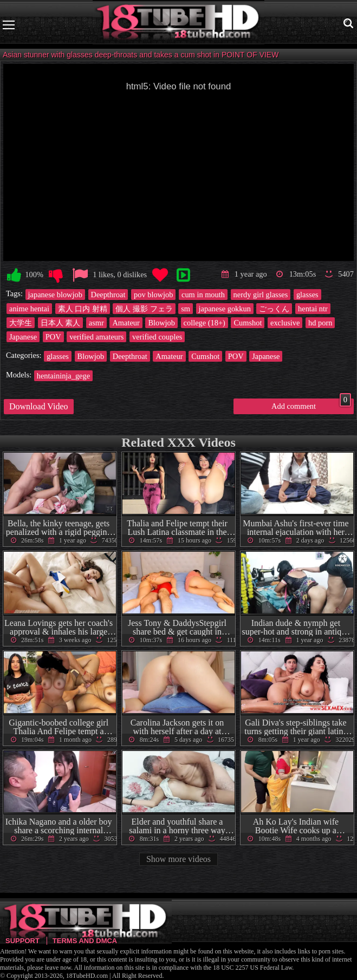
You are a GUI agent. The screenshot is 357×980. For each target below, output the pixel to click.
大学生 (21, 323)
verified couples (157, 337)
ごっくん (274, 309)
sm (186, 309)
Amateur (126, 323)
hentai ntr (313, 309)
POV (53, 337)
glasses (307, 295)
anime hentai (29, 309)
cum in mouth (203, 295)
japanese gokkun (225, 309)
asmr (96, 323)
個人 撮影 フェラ (144, 309)
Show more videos (178, 859)
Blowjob (161, 323)
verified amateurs (96, 337)
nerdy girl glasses (261, 295)
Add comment (311, 404)
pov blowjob (153, 295)
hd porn (320, 323)
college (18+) (205, 323)
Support (22, 941)
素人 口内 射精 (83, 309)
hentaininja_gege (63, 376)
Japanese (23, 337)
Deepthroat (108, 295)
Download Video (39, 406)
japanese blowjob (55, 295)
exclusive (285, 323)
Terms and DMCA (85, 941)
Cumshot (248, 323)
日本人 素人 (61, 323)
